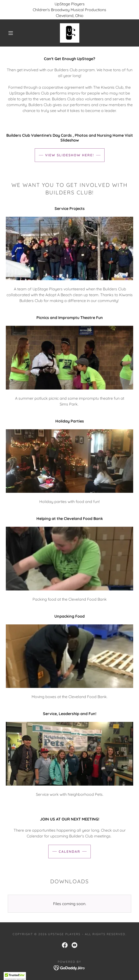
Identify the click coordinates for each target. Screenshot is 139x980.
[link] (70, 33)
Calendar (69, 852)
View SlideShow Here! (70, 155)
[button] (12, 33)
